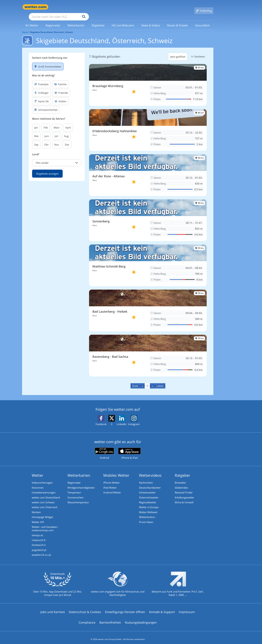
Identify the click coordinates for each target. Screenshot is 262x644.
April (68, 123)
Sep (36, 140)
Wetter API (38, 518)
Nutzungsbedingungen (141, 619)
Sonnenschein (76, 493)
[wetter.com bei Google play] (104, 449)
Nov (57, 140)
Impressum (187, 608)
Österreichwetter (149, 493)
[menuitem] (32, 20)
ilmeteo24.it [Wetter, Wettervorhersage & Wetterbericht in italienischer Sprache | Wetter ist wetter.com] (39, 541)
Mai (36, 131)
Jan (36, 123)
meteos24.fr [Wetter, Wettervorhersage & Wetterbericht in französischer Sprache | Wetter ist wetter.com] (39, 536)
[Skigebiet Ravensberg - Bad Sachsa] (148, 351)
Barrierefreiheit (110, 619)
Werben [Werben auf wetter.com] (36, 508)
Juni (47, 131)
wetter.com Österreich (45, 503)
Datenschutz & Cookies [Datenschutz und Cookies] (85, 608)
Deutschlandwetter (150, 483)
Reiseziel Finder (184, 488)
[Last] (160, 381)
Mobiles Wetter (116, 470)
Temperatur (74, 488)
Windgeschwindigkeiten (81, 483)
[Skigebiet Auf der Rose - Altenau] (148, 170)
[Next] (152, 381)
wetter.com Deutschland (46, 493)
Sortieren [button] (198, 52)
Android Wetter (112, 488)
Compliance (87, 619)
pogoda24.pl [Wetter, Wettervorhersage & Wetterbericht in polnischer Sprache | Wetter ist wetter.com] (39, 546)
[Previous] (142, 381)
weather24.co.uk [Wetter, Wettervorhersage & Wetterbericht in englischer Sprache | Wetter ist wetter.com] (42, 551)
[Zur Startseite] (35, 7)
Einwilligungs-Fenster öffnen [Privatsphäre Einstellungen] (125, 608)
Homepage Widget (43, 513)
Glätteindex (182, 483)
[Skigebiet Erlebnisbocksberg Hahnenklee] (148, 125)
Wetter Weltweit (148, 508)
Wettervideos (150, 470)
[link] (32, 21)
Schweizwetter (147, 488)
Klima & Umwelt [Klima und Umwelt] (184, 498)
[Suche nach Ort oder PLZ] (84, 7)
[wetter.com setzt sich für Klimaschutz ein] (118, 583)
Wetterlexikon (147, 513)
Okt (46, 140)
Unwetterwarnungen (44, 488)
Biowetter (181, 478)
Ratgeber (183, 470)
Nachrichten (146, 478)
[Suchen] (110, 7)
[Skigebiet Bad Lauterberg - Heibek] (148, 306)
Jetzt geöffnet (178, 52)
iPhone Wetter (112, 478)
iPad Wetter (110, 483)
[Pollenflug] (204, 7)
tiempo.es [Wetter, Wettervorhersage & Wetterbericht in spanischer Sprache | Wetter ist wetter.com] (38, 531)
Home (25, 27)
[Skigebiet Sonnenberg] (148, 215)
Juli (56, 131)
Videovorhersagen (42, 478)
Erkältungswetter (185, 493)
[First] (135, 381)
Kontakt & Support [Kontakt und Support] (162, 608)
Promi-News (146, 518)
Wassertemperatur (78, 498)
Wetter (38, 470)
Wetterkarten (79, 470)
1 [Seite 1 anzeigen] (147, 381)
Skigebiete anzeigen (47, 169)
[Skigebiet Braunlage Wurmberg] (148, 80)
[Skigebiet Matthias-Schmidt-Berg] (148, 261)
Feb (46, 123)
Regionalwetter (148, 498)
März (57, 123)
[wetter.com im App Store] (129, 449)
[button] (57, 158)
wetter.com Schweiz (43, 498)
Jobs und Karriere (53, 608)
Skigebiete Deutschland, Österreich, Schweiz (51, 27)
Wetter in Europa (149, 503)
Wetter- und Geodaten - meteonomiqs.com (45, 525)
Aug (66, 131)
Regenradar (74, 478)
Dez (67, 140)
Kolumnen (38, 483)
